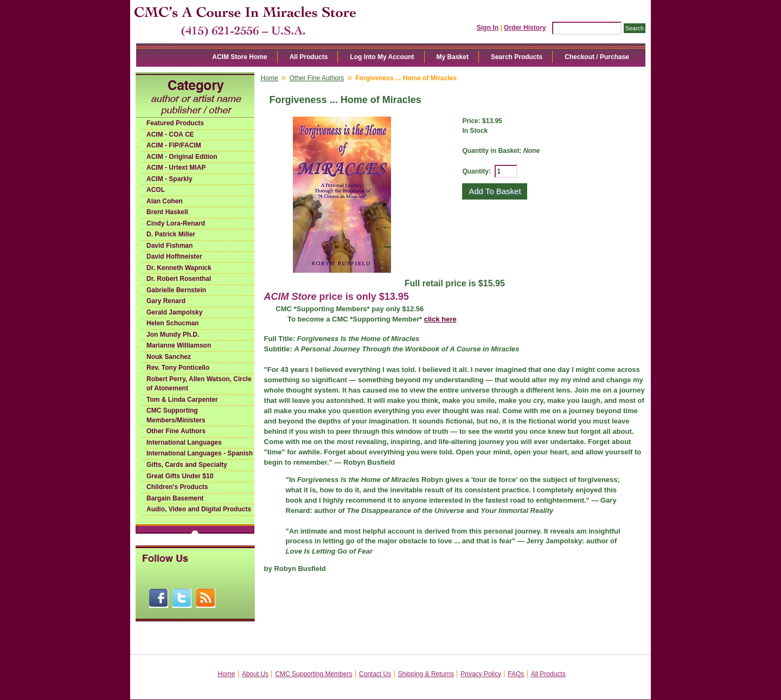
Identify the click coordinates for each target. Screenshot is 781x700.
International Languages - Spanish (200, 453)
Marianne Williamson (179, 345)
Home (270, 78)
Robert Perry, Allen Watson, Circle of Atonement (199, 384)
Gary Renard (166, 301)
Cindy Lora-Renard (176, 223)
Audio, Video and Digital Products (199, 509)
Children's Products (177, 487)
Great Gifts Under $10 (180, 476)
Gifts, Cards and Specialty (187, 465)
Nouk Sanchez (169, 357)
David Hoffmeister (174, 256)
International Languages (184, 442)
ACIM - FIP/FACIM (174, 145)
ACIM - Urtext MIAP (176, 168)
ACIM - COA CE (170, 134)
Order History (525, 28)
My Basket (453, 57)
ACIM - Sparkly (169, 179)
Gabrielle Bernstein (176, 290)
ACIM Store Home (239, 57)
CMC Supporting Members (313, 674)
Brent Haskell (167, 212)
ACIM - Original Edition (182, 157)
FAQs (516, 674)
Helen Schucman (173, 323)
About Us (255, 674)
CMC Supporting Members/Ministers (176, 415)
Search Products (517, 57)
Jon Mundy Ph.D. (173, 335)
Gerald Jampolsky (174, 312)
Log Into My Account (382, 57)
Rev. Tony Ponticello (178, 368)
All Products (309, 57)
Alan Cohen (165, 201)
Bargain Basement (175, 498)
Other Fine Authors (176, 431)
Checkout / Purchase (597, 57)
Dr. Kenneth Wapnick (179, 268)
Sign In (488, 28)
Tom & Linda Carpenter (182, 400)
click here (440, 319)
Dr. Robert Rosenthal (179, 279)
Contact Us (375, 674)
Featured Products (175, 123)
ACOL (156, 190)
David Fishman (169, 246)
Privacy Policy (481, 674)
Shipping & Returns (426, 674)
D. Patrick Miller (171, 234)
